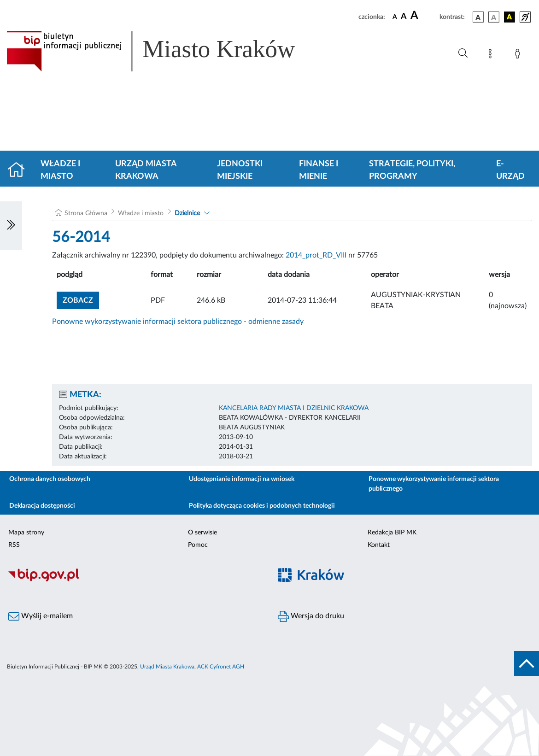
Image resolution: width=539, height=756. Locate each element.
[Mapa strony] (492, 55)
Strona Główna (86, 213)
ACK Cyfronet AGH (221, 667)
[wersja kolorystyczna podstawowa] (478, 17)
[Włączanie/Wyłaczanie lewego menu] (11, 226)
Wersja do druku (311, 616)
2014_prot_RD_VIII (316, 255)
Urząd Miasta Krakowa (146, 170)
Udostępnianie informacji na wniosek (242, 479)
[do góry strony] (527, 663)
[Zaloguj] (519, 55)
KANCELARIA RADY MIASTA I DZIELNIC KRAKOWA (294, 408)
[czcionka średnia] (404, 17)
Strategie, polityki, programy (412, 170)
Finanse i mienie (319, 170)
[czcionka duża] (424, 16)
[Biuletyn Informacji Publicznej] (135, 580)
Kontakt (379, 545)
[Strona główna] (20, 170)
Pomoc (198, 545)
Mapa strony (26, 533)
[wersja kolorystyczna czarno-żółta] (510, 17)
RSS (14, 545)
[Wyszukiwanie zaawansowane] (463, 53)
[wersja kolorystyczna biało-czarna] (494, 17)
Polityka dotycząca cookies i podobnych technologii (262, 506)
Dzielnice (187, 213)
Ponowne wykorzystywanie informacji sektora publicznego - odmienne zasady (178, 322)
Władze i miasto (60, 170)
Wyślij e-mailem (41, 616)
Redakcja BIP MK (392, 533)
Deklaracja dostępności (42, 506)
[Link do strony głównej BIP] (164, 51)
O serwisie (202, 533)
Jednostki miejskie (240, 170)
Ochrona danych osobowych (50, 479)
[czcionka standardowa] (395, 17)
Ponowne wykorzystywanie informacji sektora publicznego (434, 484)
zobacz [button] (81, 299)
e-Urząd (510, 170)
